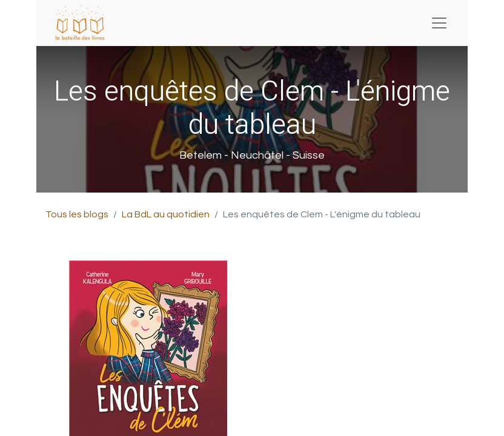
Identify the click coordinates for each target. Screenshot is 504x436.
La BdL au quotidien (166, 214)
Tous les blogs (77, 214)
